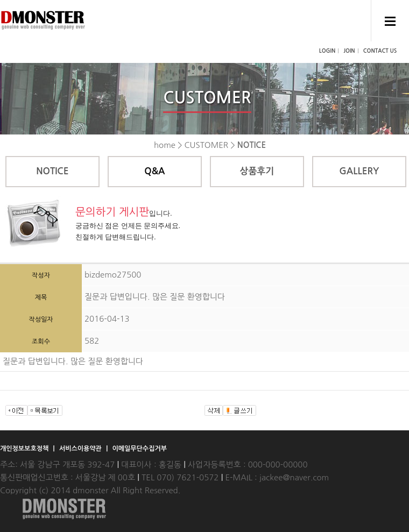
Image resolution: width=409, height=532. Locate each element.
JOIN (349, 51)
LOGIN (327, 51)
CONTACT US (380, 51)
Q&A (154, 171)
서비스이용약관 (81, 449)
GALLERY (359, 171)
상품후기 (257, 171)
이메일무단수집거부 (139, 449)
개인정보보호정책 (25, 449)
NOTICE (52, 171)
